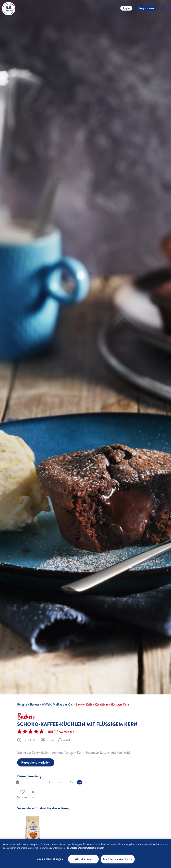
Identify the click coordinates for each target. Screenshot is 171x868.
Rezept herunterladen (36, 762)
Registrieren (147, 8)
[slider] (18, 782)
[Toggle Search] (112, 8)
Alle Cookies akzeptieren (118, 859)
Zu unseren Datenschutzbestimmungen (85, 848)
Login (126, 8)
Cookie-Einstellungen (50, 859)
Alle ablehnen (83, 859)
